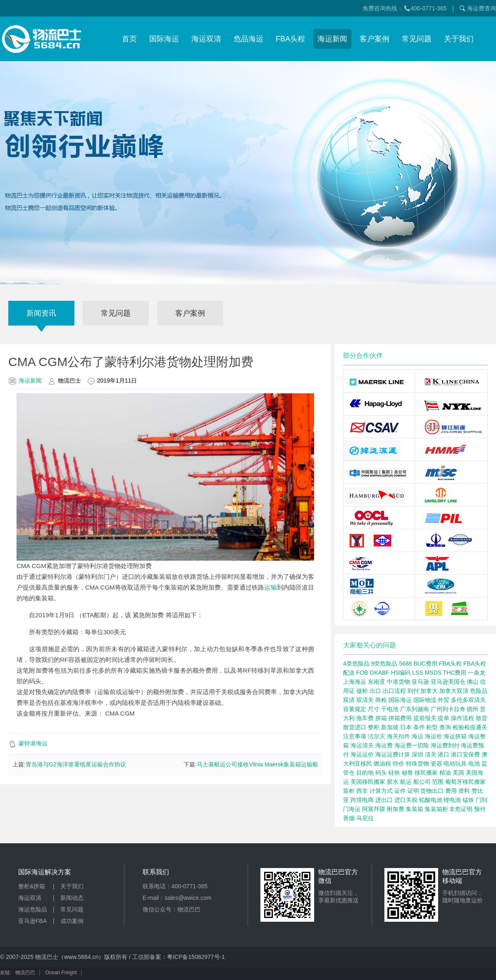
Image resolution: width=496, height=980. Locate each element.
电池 (474, 764)
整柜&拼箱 (32, 886)
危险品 (479, 691)
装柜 (349, 791)
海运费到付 (445, 745)
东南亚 (377, 682)
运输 (270, 587)
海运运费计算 (393, 754)
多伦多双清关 (468, 700)
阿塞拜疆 (374, 809)
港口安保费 (465, 754)
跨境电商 (362, 800)
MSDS (433, 673)
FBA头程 (290, 39)
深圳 (417, 754)
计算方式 (381, 791)
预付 (480, 809)
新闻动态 (72, 898)
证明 (413, 791)
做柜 (362, 691)
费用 (451, 791)
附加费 (396, 809)
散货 (482, 718)
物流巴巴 (25, 973)
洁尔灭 (377, 736)
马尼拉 (365, 818)
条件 (419, 727)
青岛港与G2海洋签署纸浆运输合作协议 (76, 764)
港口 (444, 754)
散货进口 (355, 727)
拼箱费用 (400, 718)
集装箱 (415, 809)
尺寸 (374, 709)
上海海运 (355, 682)
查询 (445, 727)
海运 (417, 736)
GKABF (380, 673)
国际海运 (164, 39)
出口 (375, 691)
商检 (381, 700)
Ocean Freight (61, 973)
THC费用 (455, 673)
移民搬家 (426, 773)
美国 (458, 773)
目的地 (365, 773)
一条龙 (477, 673)
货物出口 (432, 791)
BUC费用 (425, 664)
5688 (405, 664)
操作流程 (463, 718)
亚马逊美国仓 (448, 682)
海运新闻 (332, 39)
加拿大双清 (454, 691)
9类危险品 (384, 664)
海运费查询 (482, 8)
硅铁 (394, 773)
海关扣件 (398, 736)
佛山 (472, 682)
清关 (431, 754)
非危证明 (461, 809)
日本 (406, 727)
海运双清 (206, 39)
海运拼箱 (455, 736)
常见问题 (417, 39)
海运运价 (362, 754)
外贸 (444, 700)
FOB (362, 673)
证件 (400, 791)
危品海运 (248, 39)
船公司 (422, 782)
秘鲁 (408, 773)
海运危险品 (33, 909)
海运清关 (362, 745)
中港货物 (398, 682)
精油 (445, 773)
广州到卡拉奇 (448, 709)
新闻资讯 (41, 313)
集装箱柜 (436, 809)
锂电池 (452, 800)
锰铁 (468, 800)
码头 (381, 773)
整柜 (374, 727)
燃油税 (382, 764)
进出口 (384, 800)
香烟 (349, 818)
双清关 (365, 700)
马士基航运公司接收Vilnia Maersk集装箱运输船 (258, 764)
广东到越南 (415, 709)
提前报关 (425, 718)
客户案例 (374, 39)
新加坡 (390, 727)
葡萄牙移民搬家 (465, 782)
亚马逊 (420, 682)
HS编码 (401, 673)
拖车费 (365, 718)
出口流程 (394, 691)
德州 (472, 709)
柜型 (432, 727)
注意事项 (355, 736)
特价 (398, 764)
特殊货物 (417, 764)
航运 (406, 782)
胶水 (393, 782)
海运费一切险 (412, 745)
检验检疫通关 (470, 727)
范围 (438, 782)
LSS (417, 673)
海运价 (434, 736)
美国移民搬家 (368, 782)
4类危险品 (356, 664)
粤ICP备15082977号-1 (196, 957)
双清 (349, 700)
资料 (464, 791)
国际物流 (425, 700)
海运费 (384, 745)
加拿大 (429, 691)
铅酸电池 (431, 800)
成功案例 (72, 921)
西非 (362, 791)
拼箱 (381, 718)
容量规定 (355, 709)
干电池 (390, 709)
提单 (444, 718)
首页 (129, 39)
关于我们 (459, 39)
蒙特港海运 (33, 743)
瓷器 (436, 764)
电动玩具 (455, 764)
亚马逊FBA (32, 921)
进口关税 (406, 800)
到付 (413, 691)
